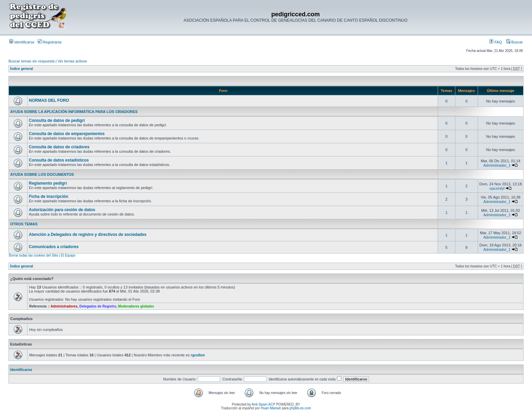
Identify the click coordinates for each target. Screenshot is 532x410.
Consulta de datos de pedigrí (57, 120)
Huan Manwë (271, 408)
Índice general (22, 69)
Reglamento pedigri (48, 183)
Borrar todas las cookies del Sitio (34, 255)
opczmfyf (497, 188)
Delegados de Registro (98, 306)
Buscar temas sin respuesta (32, 61)
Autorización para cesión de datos (62, 210)
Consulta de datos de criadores (59, 147)
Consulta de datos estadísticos (59, 160)
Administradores (64, 306)
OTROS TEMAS (24, 224)
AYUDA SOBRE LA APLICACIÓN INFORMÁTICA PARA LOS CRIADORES (74, 112)
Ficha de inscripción (49, 197)
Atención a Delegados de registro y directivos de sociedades (88, 235)
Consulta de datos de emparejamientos (67, 134)
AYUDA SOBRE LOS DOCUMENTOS (42, 174)
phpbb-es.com (300, 408)
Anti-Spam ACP (263, 404)
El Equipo (68, 255)
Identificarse (22, 42)
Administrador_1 (497, 165)
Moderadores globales (136, 306)
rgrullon (198, 355)
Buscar (515, 42)
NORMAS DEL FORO (49, 100)
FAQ (496, 42)
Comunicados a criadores (54, 247)
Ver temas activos (72, 61)
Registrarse (50, 42)
